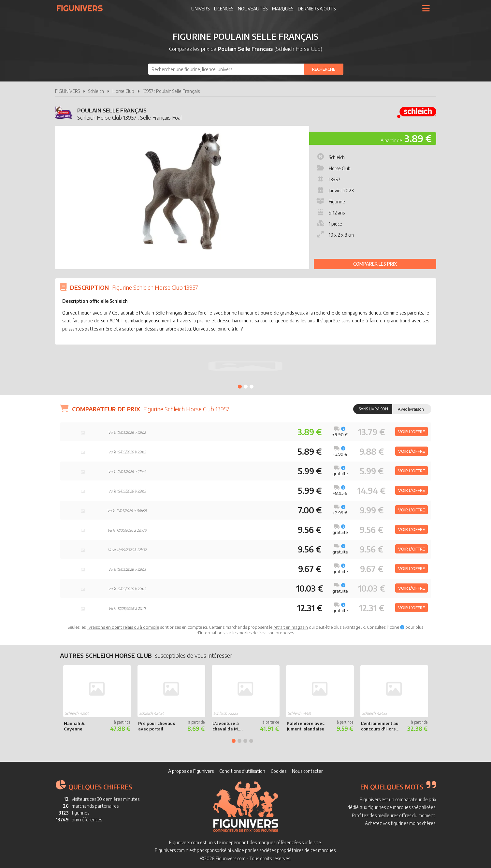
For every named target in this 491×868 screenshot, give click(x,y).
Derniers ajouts (317, 9)
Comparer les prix (375, 264)
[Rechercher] (324, 69)
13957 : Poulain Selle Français (171, 91)
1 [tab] (240, 387)
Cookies (279, 771)
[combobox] (246, 69)
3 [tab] (252, 387)
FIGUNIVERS (67, 91)
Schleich (96, 91)
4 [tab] (251, 741)
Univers (200, 9)
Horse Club (123, 91)
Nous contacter (307, 771)
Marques (283, 9)
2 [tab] (246, 387)
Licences (224, 9)
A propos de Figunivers (191, 771)
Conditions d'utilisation (242, 771)
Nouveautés (253, 9)
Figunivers (82, 8)
